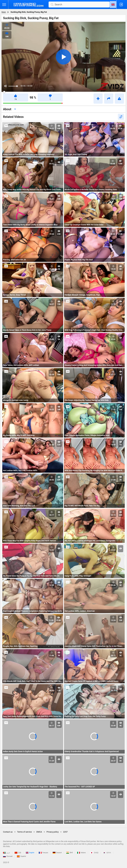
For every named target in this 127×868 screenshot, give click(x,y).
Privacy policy (53, 832)
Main (4, 12)
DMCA (39, 832)
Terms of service (25, 832)
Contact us (8, 832)
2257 (65, 832)
